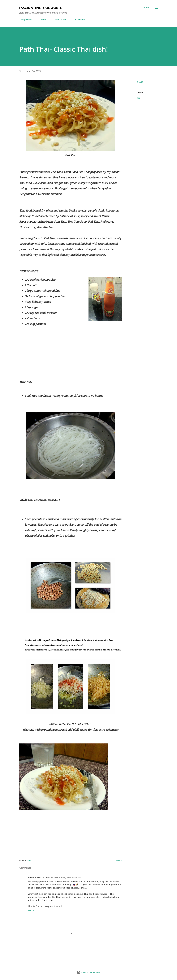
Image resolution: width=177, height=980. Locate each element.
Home (42, 20)
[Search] (145, 8)
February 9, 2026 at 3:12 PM (68, 878)
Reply (31, 911)
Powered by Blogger (88, 972)
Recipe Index (25, 20)
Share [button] (140, 82)
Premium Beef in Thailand (40, 878)
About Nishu (59, 20)
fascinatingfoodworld (41, 8)
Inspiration (78, 20)
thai (139, 98)
